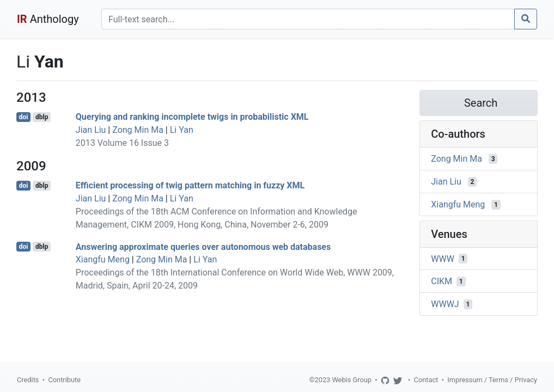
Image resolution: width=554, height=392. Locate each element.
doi (24, 117)
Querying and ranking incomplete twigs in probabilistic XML (192, 117)
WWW (443, 258)
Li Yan (182, 130)
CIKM (442, 281)
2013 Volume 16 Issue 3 (122, 143)
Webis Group (352, 380)
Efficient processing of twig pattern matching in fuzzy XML (190, 185)
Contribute (64, 380)
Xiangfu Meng (103, 259)
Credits (28, 380)
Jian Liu (91, 130)
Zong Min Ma (138, 130)
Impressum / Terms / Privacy (492, 380)
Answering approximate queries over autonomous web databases (203, 246)
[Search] (308, 19)
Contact (426, 380)
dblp (42, 117)
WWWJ (445, 304)
